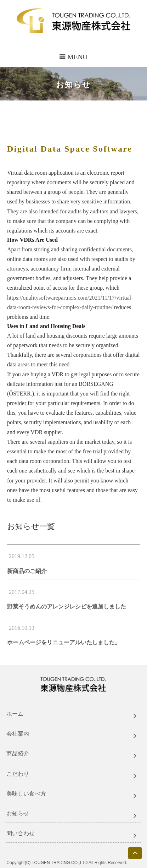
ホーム (15, 714)
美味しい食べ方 (26, 794)
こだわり (18, 774)
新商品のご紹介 (27, 571)
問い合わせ (21, 833)
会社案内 (18, 734)
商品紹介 (18, 754)
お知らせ (18, 814)
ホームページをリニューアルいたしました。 (64, 642)
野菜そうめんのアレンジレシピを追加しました (67, 607)
